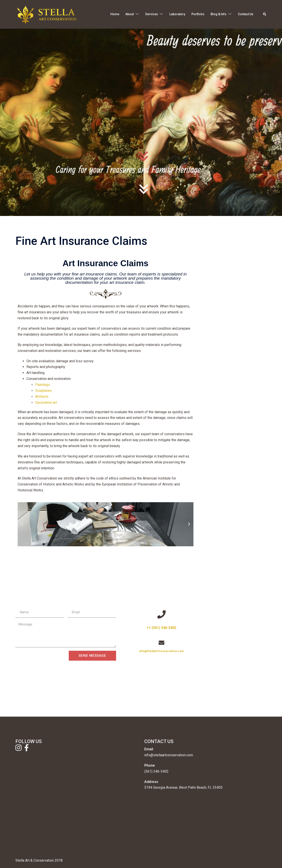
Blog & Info (219, 14)
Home (115, 14)
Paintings (43, 385)
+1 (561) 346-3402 (161, 628)
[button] (265, 14)
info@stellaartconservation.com (169, 755)
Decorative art (46, 402)
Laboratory (177, 14)
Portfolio (198, 14)
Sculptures (44, 391)
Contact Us (246, 14)
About (130, 14)
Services (152, 14)
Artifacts (42, 397)
